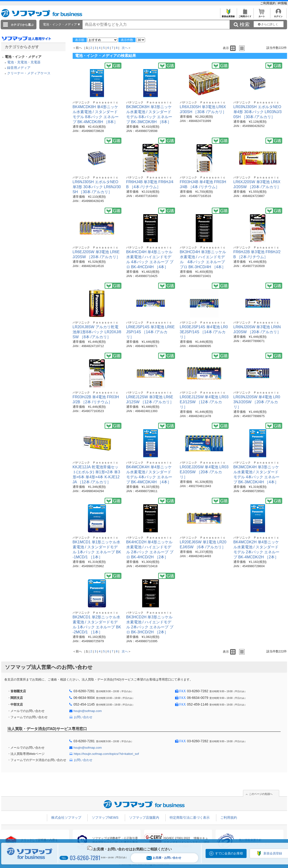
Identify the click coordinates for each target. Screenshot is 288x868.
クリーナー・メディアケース (29, 73)
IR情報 (282, 3)
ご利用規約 (268, 3)
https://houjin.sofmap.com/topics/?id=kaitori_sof (106, 754)
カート (262, 15)
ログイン (278, 15)
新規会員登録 (228, 15)
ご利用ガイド (245, 15)
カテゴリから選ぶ (22, 25)
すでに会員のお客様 (229, 853)
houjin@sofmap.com (88, 711)
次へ (125, 48)
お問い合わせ (83, 717)
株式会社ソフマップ (66, 818)
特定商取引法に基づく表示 (190, 818)
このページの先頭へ (261, 794)
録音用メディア (19, 68)
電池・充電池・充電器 (24, 62)
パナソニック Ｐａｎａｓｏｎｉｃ (96, 102)
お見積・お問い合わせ (164, 858)
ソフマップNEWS (105, 818)
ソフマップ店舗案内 (144, 818)
